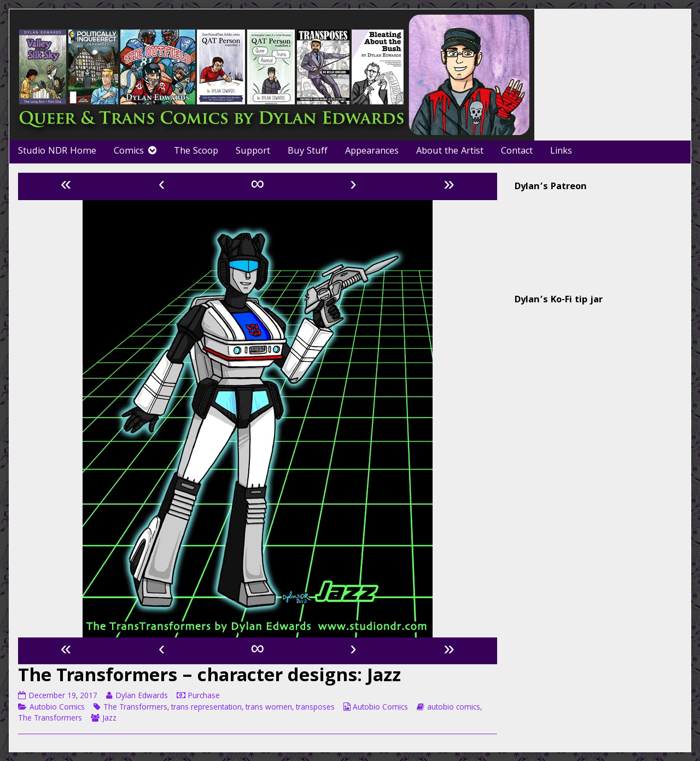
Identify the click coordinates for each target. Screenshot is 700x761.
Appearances (372, 152)
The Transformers (135, 708)
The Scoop (196, 152)
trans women (269, 708)
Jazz (109, 719)
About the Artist (450, 152)
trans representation (206, 708)
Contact (517, 152)
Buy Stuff (308, 152)
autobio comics (454, 708)
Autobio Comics (57, 708)
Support (253, 152)
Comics (129, 152)
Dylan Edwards (141, 696)
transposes (315, 708)
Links (561, 152)
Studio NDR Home (57, 152)
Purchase (204, 696)
